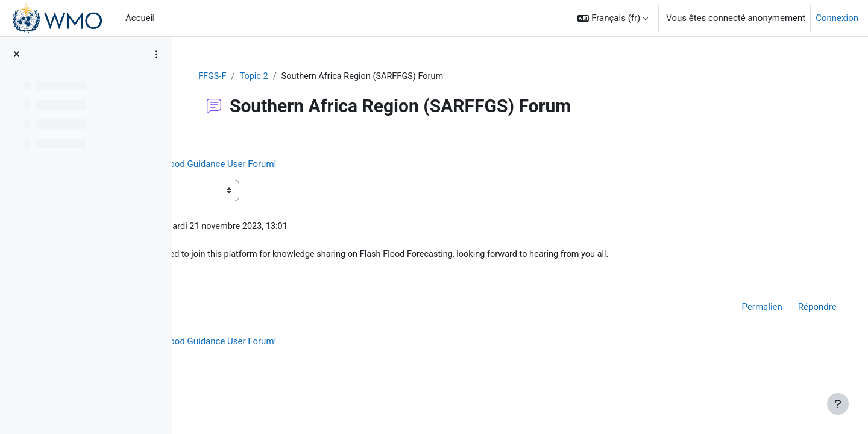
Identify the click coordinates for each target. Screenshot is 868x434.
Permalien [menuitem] (735, 309)
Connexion (837, 18)
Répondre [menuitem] (790, 309)
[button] (613, 18)
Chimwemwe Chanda (290, 228)
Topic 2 (326, 77)
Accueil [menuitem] (140, 18)
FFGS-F (284, 77)
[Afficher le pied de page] (838, 404)
